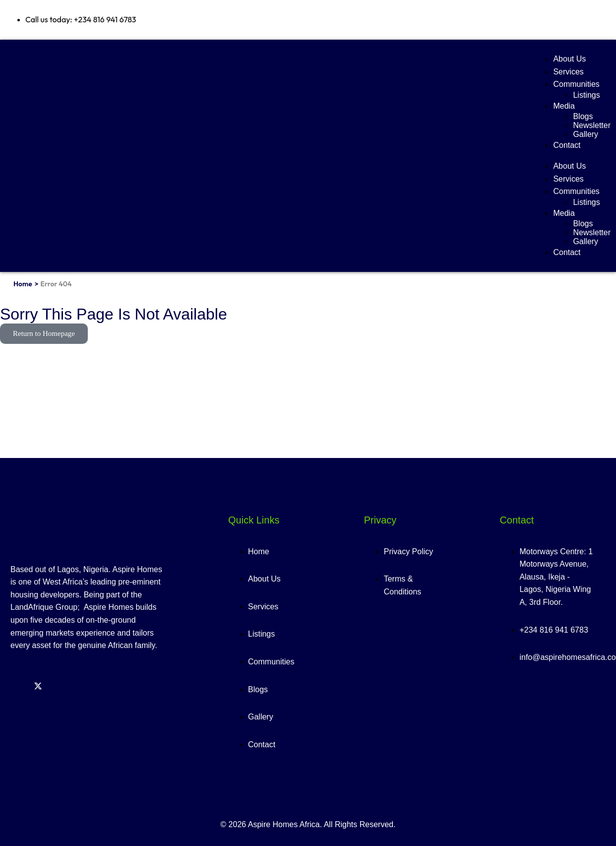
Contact (567, 145)
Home (23, 284)
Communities (576, 84)
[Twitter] (38, 687)
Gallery (585, 134)
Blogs (583, 116)
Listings (586, 95)
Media (564, 106)
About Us (569, 59)
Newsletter (592, 125)
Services (568, 72)
